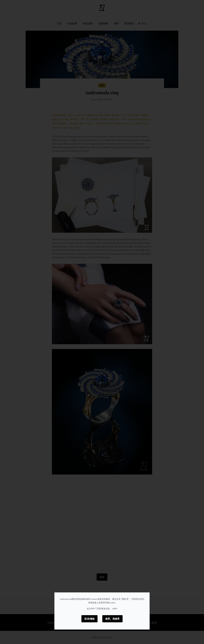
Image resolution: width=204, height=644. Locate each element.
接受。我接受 (112, 619)
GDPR (115, 609)
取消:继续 (89, 619)
